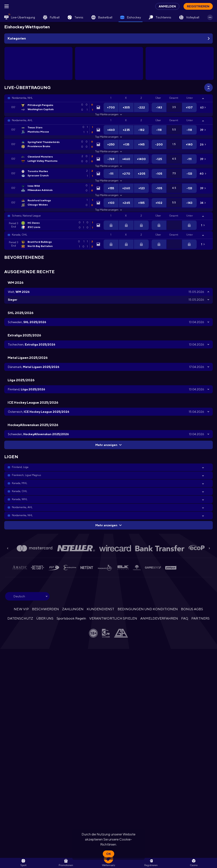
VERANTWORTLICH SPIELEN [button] (113, 618)
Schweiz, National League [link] (26, 216)
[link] (20, 17)
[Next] (209, 548)
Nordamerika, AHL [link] (22, 120)
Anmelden (167, 6)
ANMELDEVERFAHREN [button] (159, 618)
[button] (108, 98)
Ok (108, 854)
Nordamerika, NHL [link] (22, 98)
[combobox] (27, 596)
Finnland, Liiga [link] (20, 467)
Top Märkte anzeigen (108, 114)
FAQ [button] (185, 618)
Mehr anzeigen (108, 445)
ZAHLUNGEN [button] (73, 609)
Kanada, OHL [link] (19, 235)
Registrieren (198, 6)
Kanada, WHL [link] (20, 499)
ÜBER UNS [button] (45, 618)
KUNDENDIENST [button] (100, 609)
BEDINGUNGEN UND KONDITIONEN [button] (148, 609)
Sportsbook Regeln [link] (71, 618)
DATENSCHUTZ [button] (20, 618)
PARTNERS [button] (200, 618)
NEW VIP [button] (21, 609)
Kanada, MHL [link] (19, 483)
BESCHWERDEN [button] (45, 609)
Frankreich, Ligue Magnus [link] (26, 475)
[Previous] (8, 548)
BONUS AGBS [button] (192, 609)
